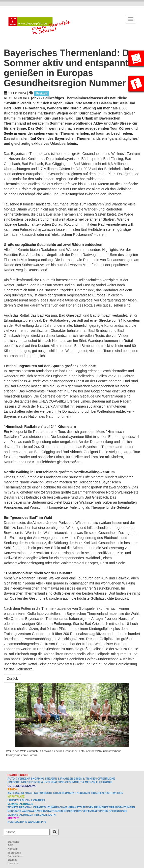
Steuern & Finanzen (59, 779)
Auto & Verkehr (19, 779)
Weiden (118, 793)
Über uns (13, 863)
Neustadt (83, 793)
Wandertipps (37, 822)
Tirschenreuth (102, 793)
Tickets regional (20, 807)
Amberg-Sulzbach (21, 793)
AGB (10, 845)
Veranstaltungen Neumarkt (88, 807)
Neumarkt (69, 793)
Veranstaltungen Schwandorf (105, 811)
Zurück (12, 678)
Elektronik (104, 782)
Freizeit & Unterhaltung (47, 782)
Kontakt (12, 849)
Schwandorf (44, 793)
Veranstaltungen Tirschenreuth (32, 815)
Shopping (38, 779)
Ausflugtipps (17, 822)
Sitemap (12, 860)
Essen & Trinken (85, 779)
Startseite (13, 842)
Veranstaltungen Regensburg (60, 811)
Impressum (14, 853)
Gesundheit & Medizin (80, 782)
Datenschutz (15, 856)
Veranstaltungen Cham (50, 807)
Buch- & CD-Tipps (34, 800)
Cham (57, 793)
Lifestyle (14, 800)
